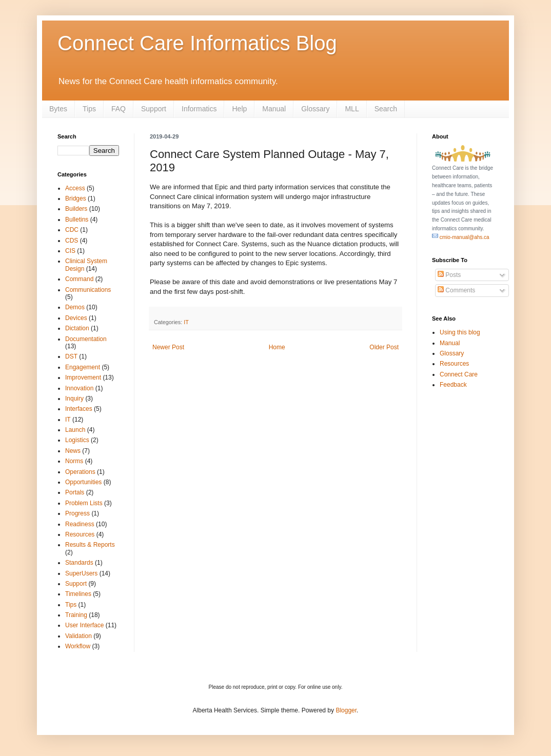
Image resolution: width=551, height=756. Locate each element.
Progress (77, 513)
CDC (72, 230)
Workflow (78, 646)
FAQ (119, 109)
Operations (80, 472)
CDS (72, 241)
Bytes (58, 109)
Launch (75, 430)
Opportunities (83, 482)
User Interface (84, 625)
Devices (76, 318)
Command (79, 279)
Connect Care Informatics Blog (197, 43)
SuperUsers (81, 573)
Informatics (199, 109)
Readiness (80, 524)
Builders (76, 209)
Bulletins (77, 220)
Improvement (83, 377)
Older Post (384, 347)
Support (154, 109)
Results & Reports (90, 545)
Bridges (76, 198)
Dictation (77, 328)
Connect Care (459, 374)
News (73, 451)
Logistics (77, 440)
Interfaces (79, 409)
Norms (74, 461)
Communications (88, 290)
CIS (70, 251)
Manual (274, 109)
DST (71, 356)
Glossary (315, 109)
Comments (456, 290)
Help (239, 109)
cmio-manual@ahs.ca (461, 237)
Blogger (346, 710)
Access (75, 188)
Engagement (83, 367)
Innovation (79, 388)
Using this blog (460, 332)
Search (386, 109)
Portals (75, 492)
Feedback (453, 385)
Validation (78, 636)
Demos (75, 307)
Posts (449, 275)
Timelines (78, 594)
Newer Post (168, 347)
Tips (89, 109)
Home (277, 347)
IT (186, 322)
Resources (80, 534)
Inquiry (74, 399)
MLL (352, 109)
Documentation (86, 339)
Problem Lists (84, 503)
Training (76, 615)
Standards (79, 563)
